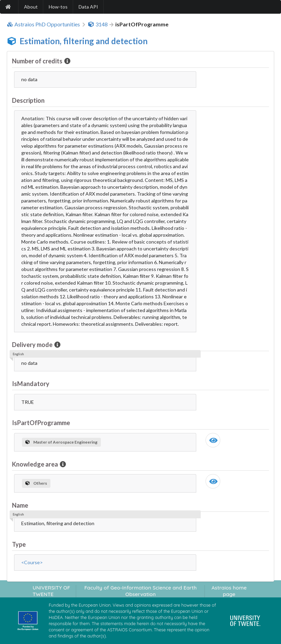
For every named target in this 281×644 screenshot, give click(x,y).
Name (20, 505)
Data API (88, 7)
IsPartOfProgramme (41, 423)
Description (28, 100)
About (31, 7)
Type (19, 544)
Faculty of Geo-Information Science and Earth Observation (141, 591)
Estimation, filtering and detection (84, 41)
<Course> (32, 562)
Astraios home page (229, 591)
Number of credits (38, 61)
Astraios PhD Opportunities (43, 24)
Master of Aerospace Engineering (61, 442)
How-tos (58, 7)
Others (36, 483)
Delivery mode (33, 345)
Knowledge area (36, 464)
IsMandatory (31, 384)
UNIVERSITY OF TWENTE (51, 591)
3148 (98, 24)
